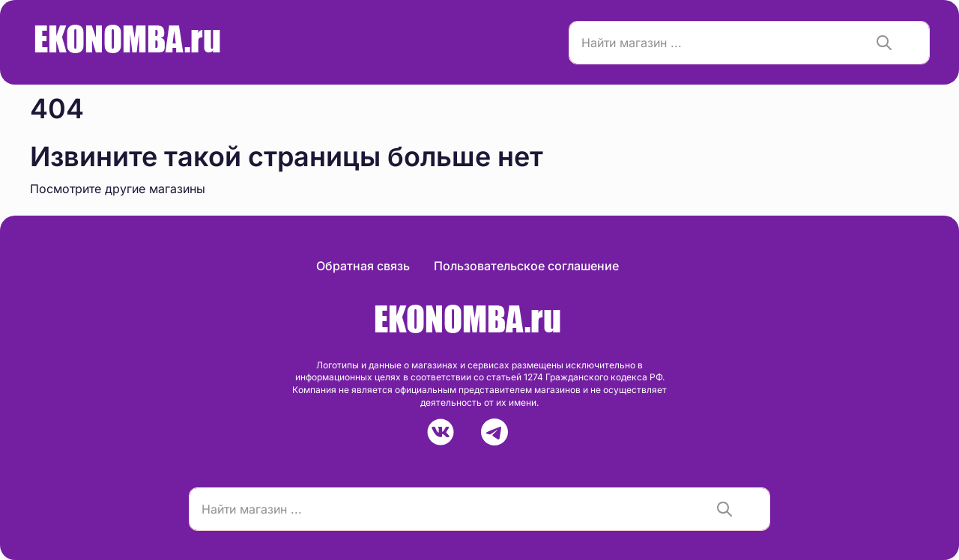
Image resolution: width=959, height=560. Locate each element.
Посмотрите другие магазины (118, 189)
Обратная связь (363, 266)
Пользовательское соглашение (526, 266)
